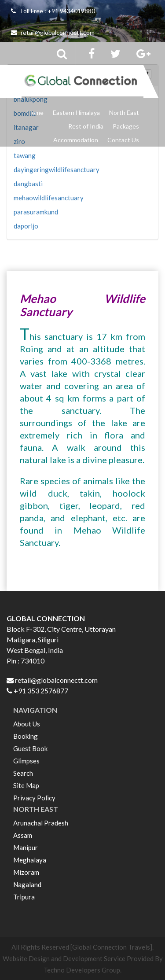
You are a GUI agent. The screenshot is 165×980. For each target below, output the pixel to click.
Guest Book (30, 748)
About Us (27, 724)
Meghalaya (30, 860)
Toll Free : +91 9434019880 (53, 11)
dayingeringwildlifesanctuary (57, 169)
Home (35, 112)
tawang (25, 155)
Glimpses (26, 761)
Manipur (26, 847)
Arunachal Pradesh (41, 823)
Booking (26, 736)
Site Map (26, 785)
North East (124, 112)
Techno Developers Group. (82, 970)
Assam (23, 835)
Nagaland (27, 884)
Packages (126, 126)
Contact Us (123, 140)
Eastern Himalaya (76, 112)
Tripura (24, 897)
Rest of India (86, 126)
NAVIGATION (35, 710)
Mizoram (26, 872)
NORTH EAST (36, 809)
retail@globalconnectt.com (53, 32)
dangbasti (28, 184)
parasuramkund (36, 212)
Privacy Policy (34, 798)
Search (23, 773)
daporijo (26, 226)
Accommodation (76, 140)
